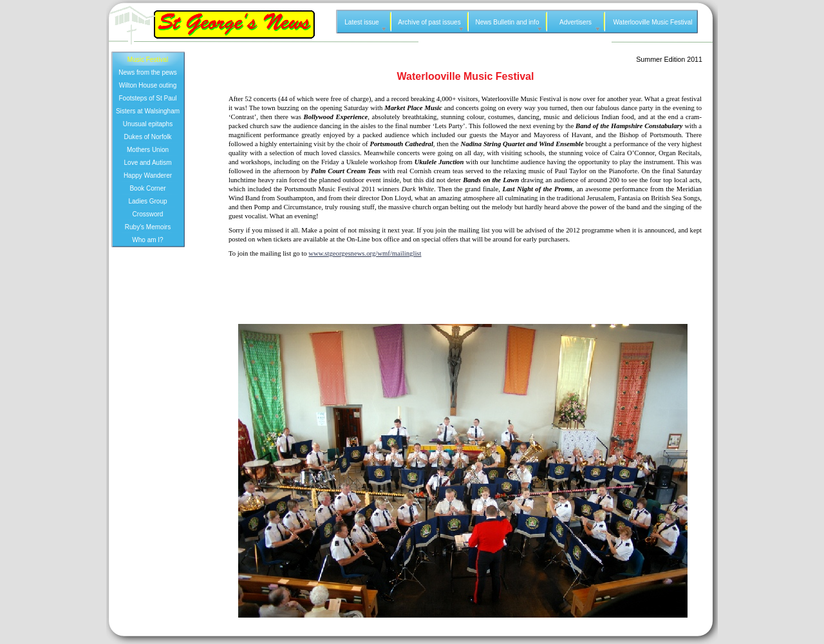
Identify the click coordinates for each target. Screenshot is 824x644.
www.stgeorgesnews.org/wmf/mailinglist (365, 253)
